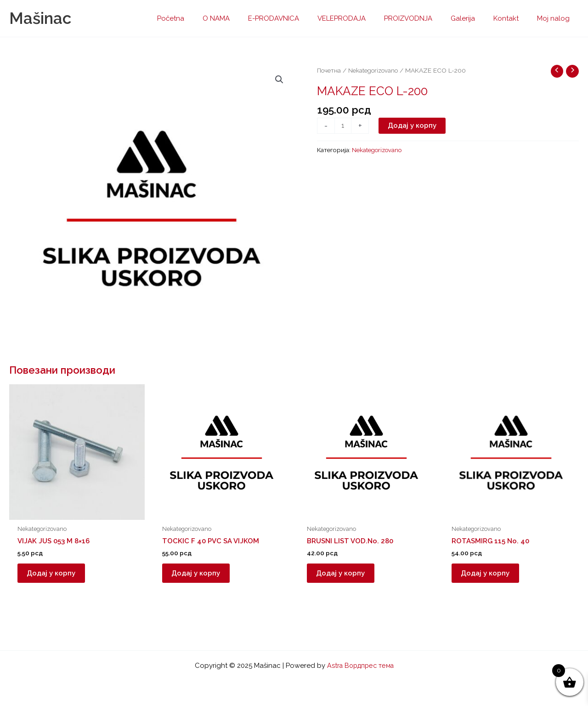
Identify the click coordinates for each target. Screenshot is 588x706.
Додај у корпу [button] (56, 575)
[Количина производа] (343, 126)
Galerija (474, 18)
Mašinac (40, 18)
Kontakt (513, 18)
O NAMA (246, 18)
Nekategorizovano (375, 70)
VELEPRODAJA (362, 18)
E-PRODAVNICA (299, 18)
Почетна (329, 70)
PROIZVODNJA (424, 18)
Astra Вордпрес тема (360, 666)
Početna (205, 18)
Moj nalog (556, 18)
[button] (279, 80)
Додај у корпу (413, 126)
